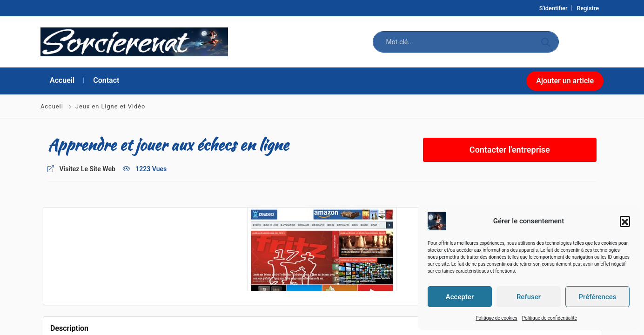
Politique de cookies (496, 318)
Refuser (529, 297)
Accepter (460, 297)
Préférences (597, 297)
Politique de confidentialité (550, 318)
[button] (625, 221)
